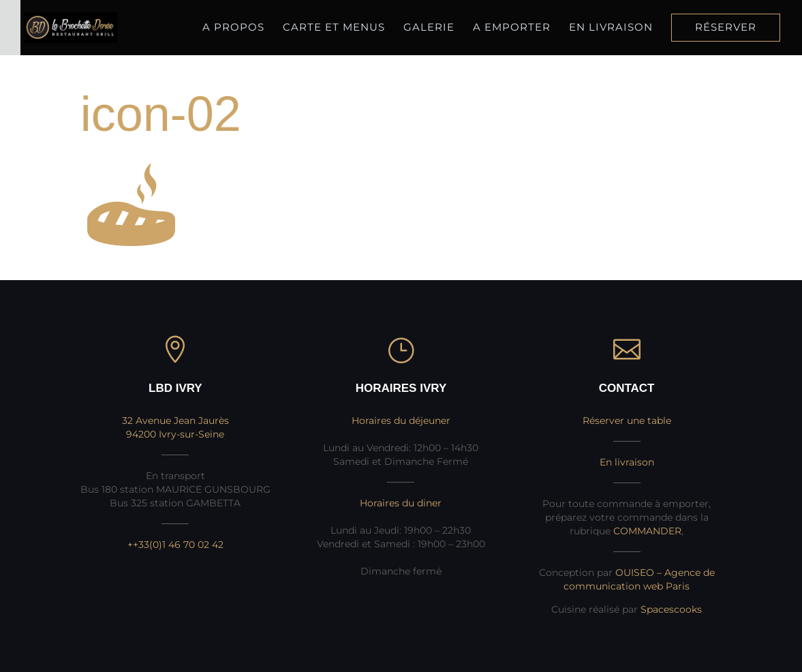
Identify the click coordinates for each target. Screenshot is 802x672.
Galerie (429, 27)
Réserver (726, 28)
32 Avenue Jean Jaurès (175, 421)
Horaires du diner (401, 503)
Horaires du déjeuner (401, 421)
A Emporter (512, 28)
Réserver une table (627, 421)
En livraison (611, 28)
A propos (233, 27)
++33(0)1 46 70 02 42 (175, 545)
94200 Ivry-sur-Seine (175, 434)
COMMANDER (647, 531)
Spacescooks (671, 609)
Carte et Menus (334, 27)
